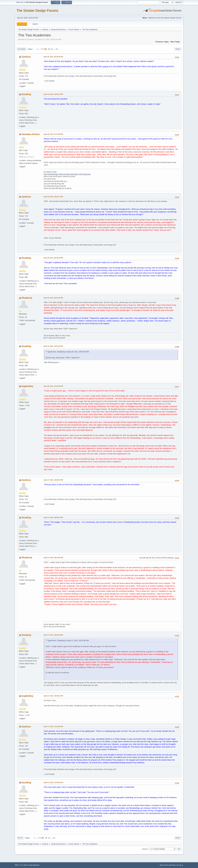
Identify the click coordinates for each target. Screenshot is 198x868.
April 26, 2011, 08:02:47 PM (53, 197)
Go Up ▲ (180, 865)
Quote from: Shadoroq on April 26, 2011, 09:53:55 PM (68, 352)
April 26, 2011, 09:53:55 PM (53, 298)
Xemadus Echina (31, 134)
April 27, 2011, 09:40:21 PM (53, 696)
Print (178, 49)
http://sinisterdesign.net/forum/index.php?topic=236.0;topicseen (67, 174)
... (39, 49)
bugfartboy (27, 386)
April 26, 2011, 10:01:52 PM (53, 346)
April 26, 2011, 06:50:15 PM (53, 94)
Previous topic (162, 42)
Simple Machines (34, 865)
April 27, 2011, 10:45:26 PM (53, 782)
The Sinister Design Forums (37, 10)
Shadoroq (27, 298)
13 (57, 49)
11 (52, 49)
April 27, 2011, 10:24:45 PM (53, 726)
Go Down (21, 49)
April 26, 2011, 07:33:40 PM (53, 134)
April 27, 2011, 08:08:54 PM (53, 480)
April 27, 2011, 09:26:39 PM (53, 635)
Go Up (20, 838)
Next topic (175, 42)
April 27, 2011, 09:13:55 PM (53, 558)
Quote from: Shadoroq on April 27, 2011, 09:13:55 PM (68, 641)
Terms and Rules (170, 865)
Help (161, 865)
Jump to (145, 849)
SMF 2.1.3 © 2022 (21, 865)
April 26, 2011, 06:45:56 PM (53, 57)
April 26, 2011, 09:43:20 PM (53, 258)
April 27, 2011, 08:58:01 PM (53, 517)
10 (49, 49)
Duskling (26, 94)
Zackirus (26, 57)
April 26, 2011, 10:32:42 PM (53, 386)
